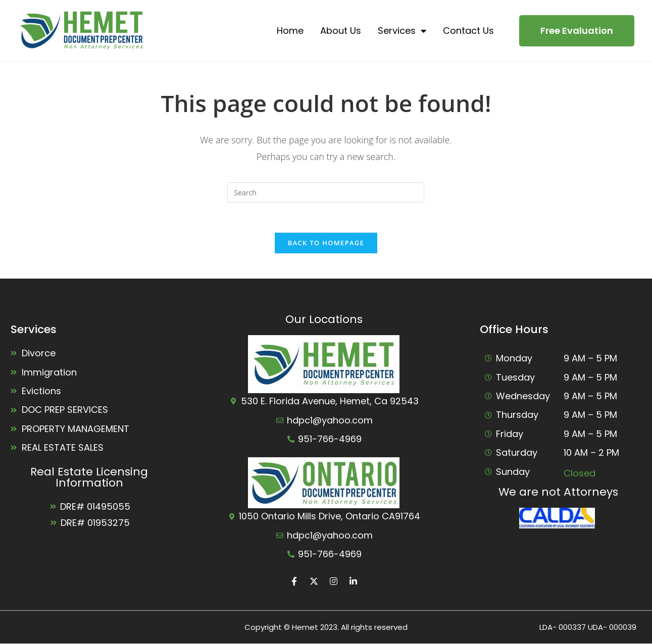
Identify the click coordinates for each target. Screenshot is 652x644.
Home (290, 31)
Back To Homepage (326, 243)
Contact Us (468, 31)
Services (402, 31)
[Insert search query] (326, 192)
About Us (341, 31)
